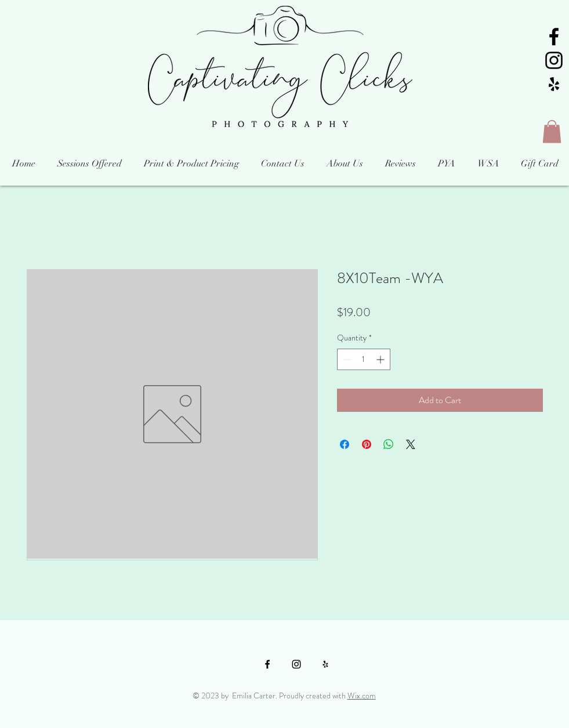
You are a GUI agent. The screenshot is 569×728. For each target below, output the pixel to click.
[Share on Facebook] (345, 444)
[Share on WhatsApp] (389, 444)
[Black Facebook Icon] (554, 37)
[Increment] (381, 359)
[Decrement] (346, 359)
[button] (552, 131)
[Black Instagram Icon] (554, 60)
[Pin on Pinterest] (367, 444)
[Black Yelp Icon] (554, 84)
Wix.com (362, 696)
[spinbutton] (364, 359)
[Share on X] (411, 444)
